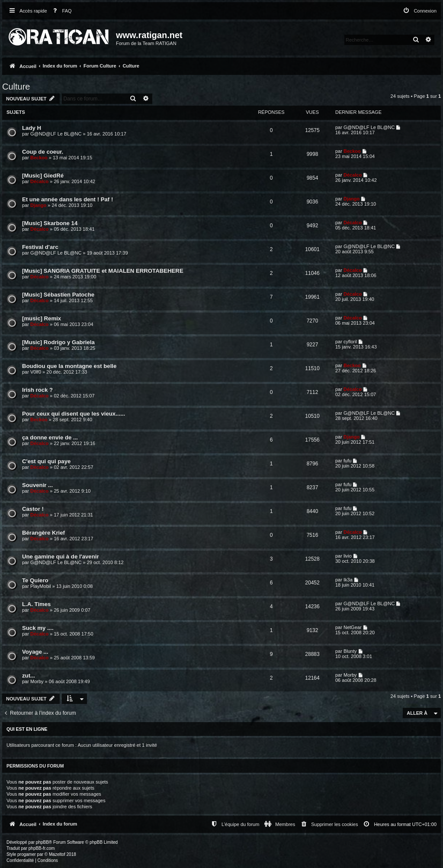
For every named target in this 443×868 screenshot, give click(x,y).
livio (348, 556)
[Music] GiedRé (43, 176)
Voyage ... (35, 652)
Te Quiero (35, 580)
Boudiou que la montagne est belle (69, 366)
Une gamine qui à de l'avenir (61, 557)
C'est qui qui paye (46, 461)
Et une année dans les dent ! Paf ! (67, 199)
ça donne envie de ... (50, 437)
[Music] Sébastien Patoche (58, 295)
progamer (27, 854)
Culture (16, 87)
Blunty (350, 651)
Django (38, 205)
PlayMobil (41, 586)
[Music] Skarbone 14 (50, 223)
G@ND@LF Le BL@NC (56, 134)
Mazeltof (57, 854)
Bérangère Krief (43, 533)
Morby (37, 681)
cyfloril (350, 342)
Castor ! (33, 509)
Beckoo (39, 158)
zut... (29, 676)
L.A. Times (36, 604)
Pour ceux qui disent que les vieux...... (74, 414)
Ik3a (348, 580)
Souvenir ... (37, 485)
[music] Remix (42, 318)
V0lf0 (36, 372)
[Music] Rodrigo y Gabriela (58, 342)
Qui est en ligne (27, 729)
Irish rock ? (37, 390)
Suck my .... (38, 628)
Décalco (39, 181)
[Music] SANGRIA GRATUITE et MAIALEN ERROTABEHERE (103, 271)
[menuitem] (61, 11)
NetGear (353, 627)
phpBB (42, 842)
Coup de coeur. (43, 152)
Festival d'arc (40, 247)
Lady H (32, 128)
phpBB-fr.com (42, 848)
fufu (347, 461)
